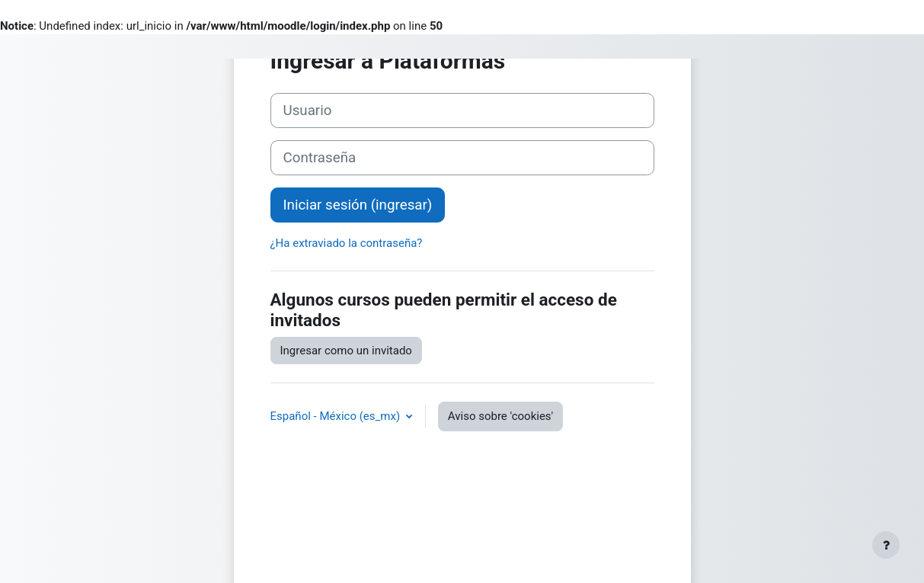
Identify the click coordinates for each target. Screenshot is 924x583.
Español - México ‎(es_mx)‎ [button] (337, 416)
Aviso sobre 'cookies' (500, 416)
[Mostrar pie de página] (886, 545)
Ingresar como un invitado (346, 351)
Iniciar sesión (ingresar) (358, 205)
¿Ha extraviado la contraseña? (347, 243)
